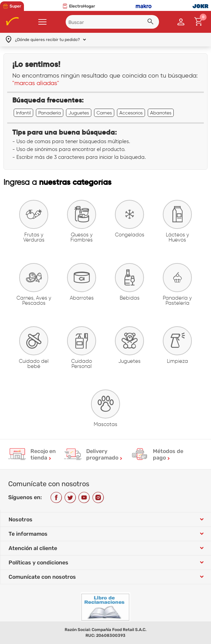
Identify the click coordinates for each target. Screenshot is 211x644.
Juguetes (79, 113)
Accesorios (131, 113)
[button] (151, 23)
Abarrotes (161, 113)
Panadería (50, 113)
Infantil (23, 113)
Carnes (104, 113)
